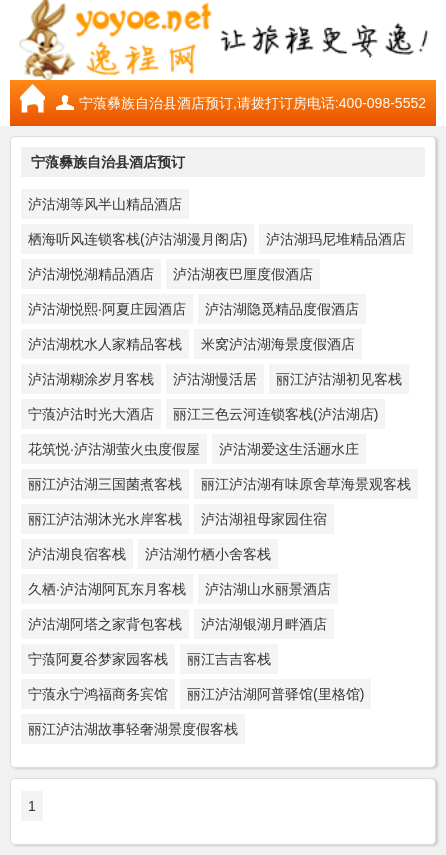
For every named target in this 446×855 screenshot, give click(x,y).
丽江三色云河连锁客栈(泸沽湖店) (275, 414)
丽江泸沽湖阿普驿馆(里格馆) (275, 694)
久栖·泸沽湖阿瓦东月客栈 (107, 589)
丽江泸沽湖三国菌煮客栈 (105, 484)
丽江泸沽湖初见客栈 (339, 379)
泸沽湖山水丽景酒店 (268, 589)
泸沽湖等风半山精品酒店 (105, 204)
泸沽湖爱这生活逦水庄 (289, 449)
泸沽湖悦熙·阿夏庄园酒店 (107, 309)
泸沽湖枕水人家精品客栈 (105, 344)
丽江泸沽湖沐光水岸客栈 (105, 519)
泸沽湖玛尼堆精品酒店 (336, 239)
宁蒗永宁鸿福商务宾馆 (98, 694)
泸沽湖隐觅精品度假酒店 (282, 309)
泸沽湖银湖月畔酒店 (264, 624)
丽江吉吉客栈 (229, 659)
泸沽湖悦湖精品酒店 (91, 274)
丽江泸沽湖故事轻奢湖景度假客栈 (133, 729)
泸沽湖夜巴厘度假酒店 (243, 274)
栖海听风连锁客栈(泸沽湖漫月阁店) (137, 239)
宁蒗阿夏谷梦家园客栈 (98, 659)
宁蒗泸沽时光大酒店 (91, 414)
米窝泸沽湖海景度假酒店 (278, 344)
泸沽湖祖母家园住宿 (264, 519)
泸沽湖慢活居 (215, 379)
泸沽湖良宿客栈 (77, 554)
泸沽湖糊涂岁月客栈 (91, 379)
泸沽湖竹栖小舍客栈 (208, 554)
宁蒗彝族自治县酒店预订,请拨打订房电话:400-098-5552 (252, 103)
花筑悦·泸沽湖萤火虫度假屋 (114, 449)
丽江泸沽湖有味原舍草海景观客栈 (306, 484)
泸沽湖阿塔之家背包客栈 (105, 624)
